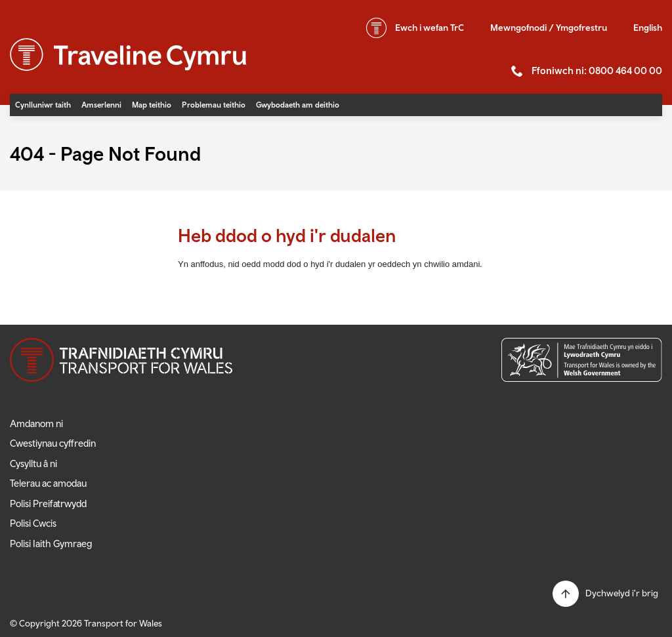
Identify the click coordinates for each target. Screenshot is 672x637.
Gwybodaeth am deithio (298, 105)
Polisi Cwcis (33, 523)
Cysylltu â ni (33, 463)
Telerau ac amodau (48, 483)
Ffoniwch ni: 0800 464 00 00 (597, 71)
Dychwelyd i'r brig (622, 593)
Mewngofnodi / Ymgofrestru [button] (549, 28)
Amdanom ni (36, 423)
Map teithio (152, 105)
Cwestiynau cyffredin (53, 443)
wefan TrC (430, 28)
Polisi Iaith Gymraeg (51, 544)
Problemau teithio (214, 105)
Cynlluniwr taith (43, 105)
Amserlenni (101, 105)
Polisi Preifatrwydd (48, 503)
